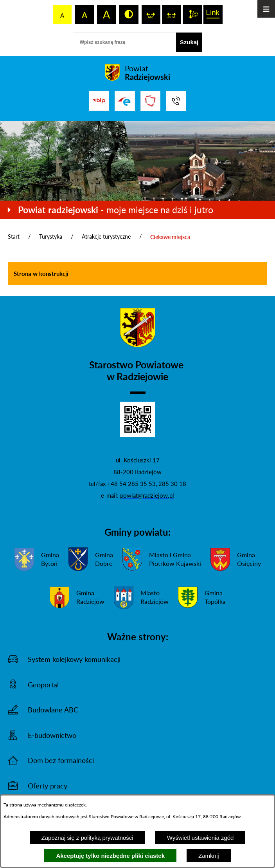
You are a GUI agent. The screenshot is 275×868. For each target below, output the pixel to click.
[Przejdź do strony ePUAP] (125, 101)
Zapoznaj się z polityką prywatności (87, 838)
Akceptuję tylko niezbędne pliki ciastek (110, 856)
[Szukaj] (189, 42)
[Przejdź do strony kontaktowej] (176, 101)
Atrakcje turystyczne (106, 236)
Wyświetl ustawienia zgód (200, 838)
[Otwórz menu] (266, 9)
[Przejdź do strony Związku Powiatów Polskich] (151, 101)
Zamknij (209, 856)
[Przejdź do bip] (99, 101)
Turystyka (51, 236)
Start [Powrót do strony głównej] (14, 236)
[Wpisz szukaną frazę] (124, 42)
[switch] (151, 14)
